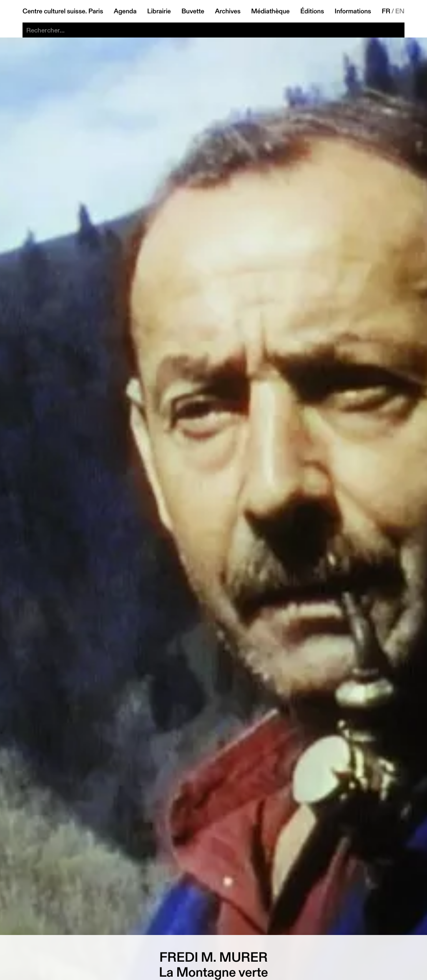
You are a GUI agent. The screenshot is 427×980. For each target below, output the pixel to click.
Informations (353, 11)
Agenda (125, 11)
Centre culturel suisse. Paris (63, 11)
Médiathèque (270, 11)
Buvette (193, 11)
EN (400, 11)
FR (386, 11)
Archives (227, 11)
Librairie (159, 11)
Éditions (312, 11)
